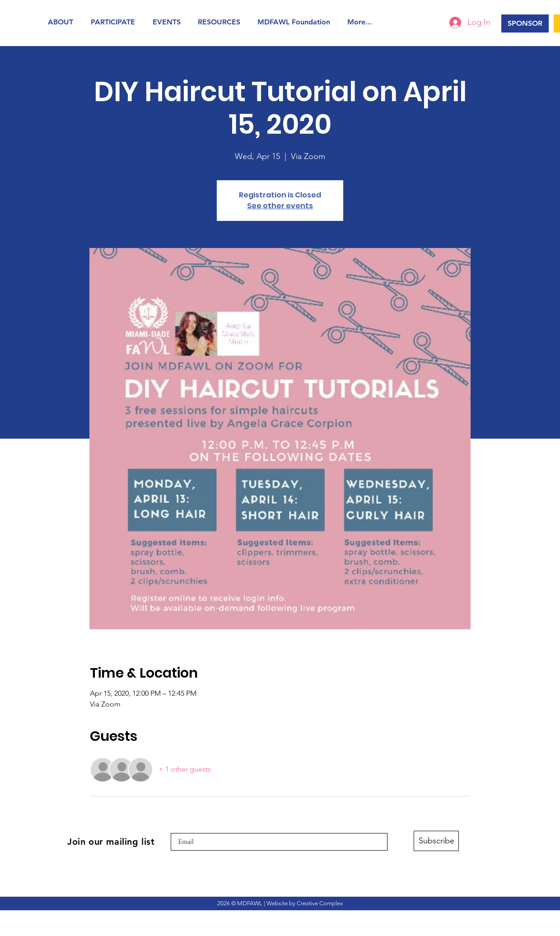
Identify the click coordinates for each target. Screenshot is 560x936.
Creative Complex (320, 903)
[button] (63, 22)
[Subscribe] (436, 841)
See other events (280, 206)
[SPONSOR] (525, 23)
